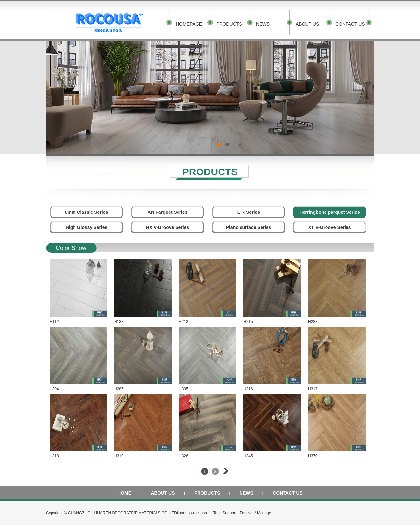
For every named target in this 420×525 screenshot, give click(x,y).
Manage (264, 513)
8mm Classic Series (87, 212)
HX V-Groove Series (168, 227)
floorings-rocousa (192, 513)
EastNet (247, 513)
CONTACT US (350, 24)
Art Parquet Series (167, 212)
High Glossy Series (87, 227)
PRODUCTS (229, 24)
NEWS (263, 24)
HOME (124, 493)
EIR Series (249, 212)
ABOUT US (307, 24)
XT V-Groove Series (330, 227)
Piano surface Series (249, 227)
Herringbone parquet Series (329, 212)
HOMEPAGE (189, 24)
